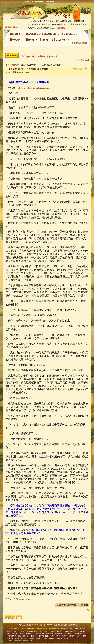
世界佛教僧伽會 (80, 634)
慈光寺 (38, 638)
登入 (34, 57)
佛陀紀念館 (18, 641)
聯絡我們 (57, 625)
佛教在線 (29, 634)
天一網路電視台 (30, 629)
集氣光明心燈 (29, 2)
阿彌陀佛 (17, 34)
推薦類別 (42, 57)
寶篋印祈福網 (74, 629)
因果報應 (32, 34)
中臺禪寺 (22, 631)
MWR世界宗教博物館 (42, 636)
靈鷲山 (47, 631)
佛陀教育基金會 (28, 641)
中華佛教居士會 (22, 625)
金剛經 (31, 40)
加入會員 (26, 57)
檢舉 (87, 610)
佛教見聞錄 (50, 2)
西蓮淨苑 (23, 638)
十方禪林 (31, 638)
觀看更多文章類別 (80, 43)
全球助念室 (64, 629)
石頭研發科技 (73, 625)
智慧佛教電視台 (40, 2)
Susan (9, 72)
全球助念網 (50, 634)
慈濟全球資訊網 (32, 631)
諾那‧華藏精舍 (40, 634)
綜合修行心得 (50, 34)
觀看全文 (61, 28)
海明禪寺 (59, 638)
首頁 (7, 65)
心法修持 (60, 40)
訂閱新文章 (52, 57)
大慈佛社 (52, 638)
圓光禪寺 (59, 631)
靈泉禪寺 (53, 631)
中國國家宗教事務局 (70, 631)
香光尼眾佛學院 (69, 634)
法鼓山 (41, 631)
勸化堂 (59, 636)
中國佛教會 (58, 634)
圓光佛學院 (30, 636)
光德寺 (79, 636)
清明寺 (66, 638)
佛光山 (16, 631)
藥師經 (45, 40)
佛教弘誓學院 (12, 636)
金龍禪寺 (10, 641)
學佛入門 (17, 40)
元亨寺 (17, 638)
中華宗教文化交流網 (18, 634)
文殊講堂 (44, 638)
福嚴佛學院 (21, 636)
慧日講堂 (72, 636)
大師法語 (68, 34)
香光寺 (53, 636)
